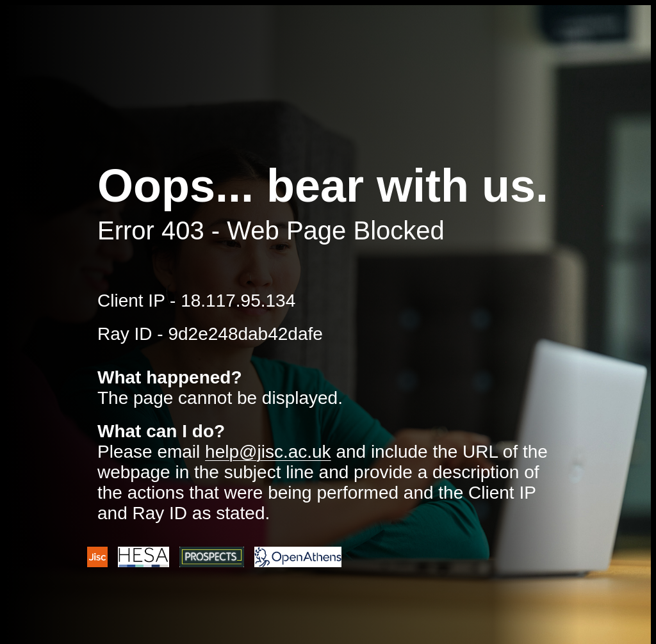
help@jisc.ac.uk (268, 452)
